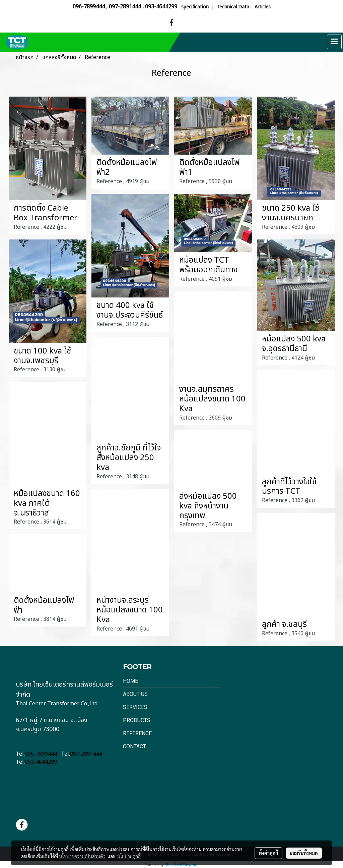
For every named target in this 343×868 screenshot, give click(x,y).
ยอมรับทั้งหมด (304, 853)
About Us (135, 694)
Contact (134, 746)
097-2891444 (125, 7)
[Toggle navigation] (334, 42)
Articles (263, 7)
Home (130, 681)
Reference (137, 733)
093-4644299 (161, 7)
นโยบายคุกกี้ (129, 856)
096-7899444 (89, 7)
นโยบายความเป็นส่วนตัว (82, 856)
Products (137, 720)
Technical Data (233, 7)
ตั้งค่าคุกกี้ (268, 853)
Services (135, 707)
